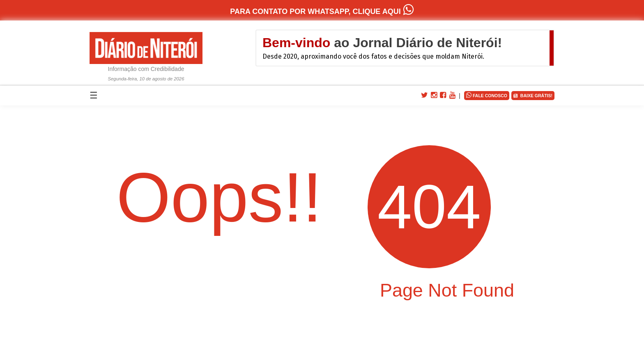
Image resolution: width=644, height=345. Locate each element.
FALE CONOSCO (487, 95)
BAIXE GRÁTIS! (533, 96)
